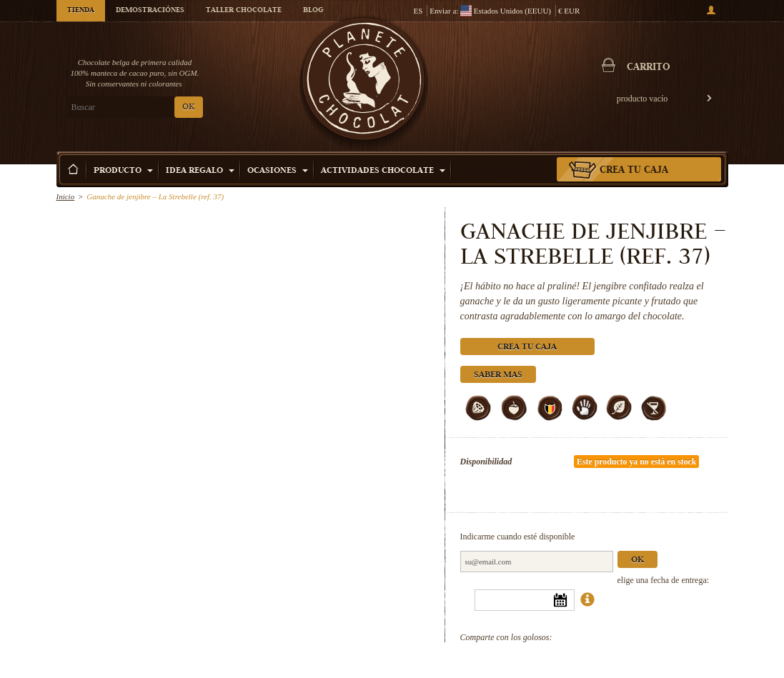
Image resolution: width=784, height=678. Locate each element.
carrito (649, 68)
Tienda (81, 11)
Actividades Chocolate (383, 171)
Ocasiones (278, 171)
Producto (123, 171)
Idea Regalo (200, 171)
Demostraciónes (150, 11)
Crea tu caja (634, 171)
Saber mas (498, 375)
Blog (313, 11)
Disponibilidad (486, 462)
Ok (637, 560)
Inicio (66, 196)
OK (188, 108)
